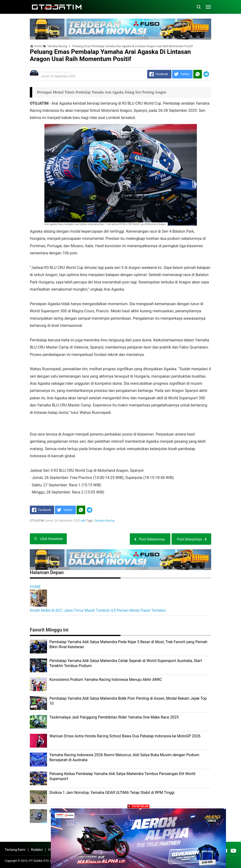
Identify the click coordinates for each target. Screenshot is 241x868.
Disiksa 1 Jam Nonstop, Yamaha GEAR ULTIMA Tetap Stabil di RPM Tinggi (112, 793)
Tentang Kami (15, 850)
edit (83, 521)
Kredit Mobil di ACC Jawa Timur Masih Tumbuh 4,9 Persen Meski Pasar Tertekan (98, 610)
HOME (35, 587)
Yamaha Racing (104, 521)
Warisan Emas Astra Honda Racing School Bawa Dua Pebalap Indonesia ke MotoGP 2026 (125, 736)
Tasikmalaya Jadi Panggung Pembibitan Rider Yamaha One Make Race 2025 (114, 717)
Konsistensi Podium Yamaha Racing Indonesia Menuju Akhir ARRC (106, 680)
